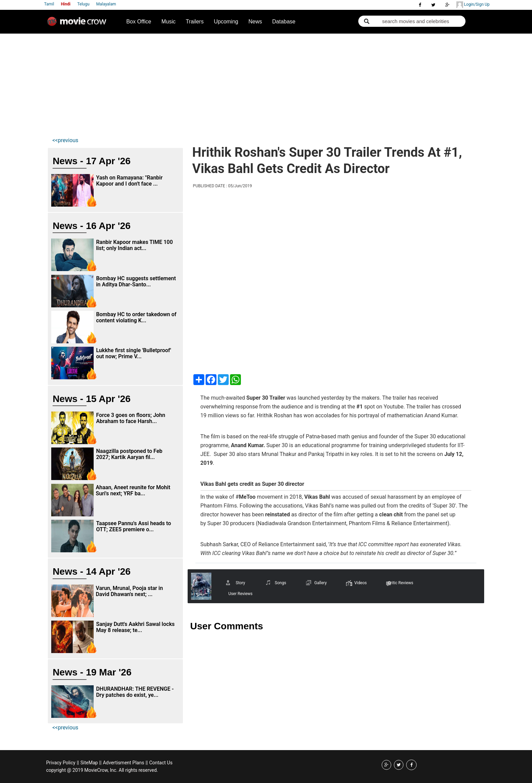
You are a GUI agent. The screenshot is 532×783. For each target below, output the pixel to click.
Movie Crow (78, 24)
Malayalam (106, 4)
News (255, 22)
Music (169, 22)
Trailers (195, 22)
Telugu (83, 4)
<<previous (65, 140)
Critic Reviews (401, 583)
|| (78, 763)
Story (241, 583)
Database (284, 22)
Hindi (65, 4)
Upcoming (226, 22)
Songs (281, 583)
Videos (360, 583)
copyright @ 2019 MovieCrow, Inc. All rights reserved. (102, 770)
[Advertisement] (266, 84)
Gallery (320, 583)
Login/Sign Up (473, 5)
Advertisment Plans (123, 763)
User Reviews (240, 594)
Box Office (139, 22)
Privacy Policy (61, 763)
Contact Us (161, 763)
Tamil (49, 4)
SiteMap (89, 763)
